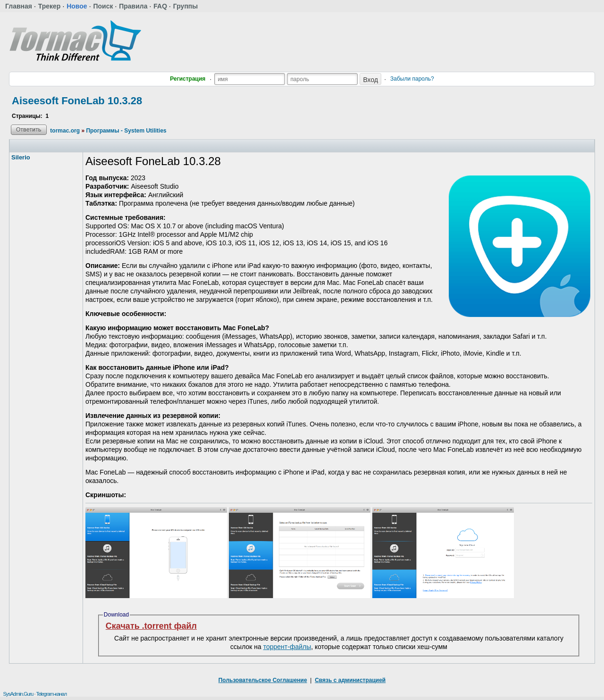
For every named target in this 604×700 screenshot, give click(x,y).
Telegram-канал (51, 694)
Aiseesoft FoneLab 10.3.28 (77, 101)
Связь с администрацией (350, 680)
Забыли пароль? (412, 79)
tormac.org (65, 131)
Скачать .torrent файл (151, 626)
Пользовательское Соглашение (263, 680)
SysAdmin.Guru (18, 694)
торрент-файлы (287, 647)
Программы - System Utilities (126, 131)
